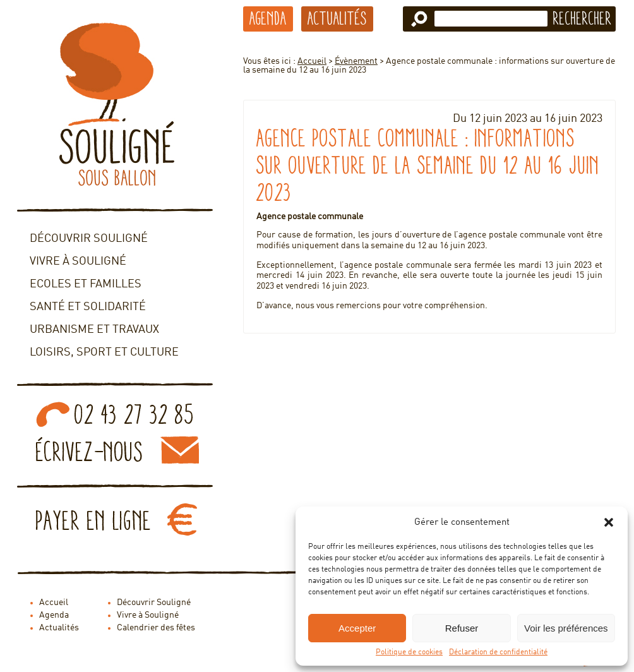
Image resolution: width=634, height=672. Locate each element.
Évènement (356, 61)
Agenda (268, 18)
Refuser (462, 628)
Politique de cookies (409, 652)
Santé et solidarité (88, 307)
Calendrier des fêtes (156, 628)
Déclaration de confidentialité (498, 652)
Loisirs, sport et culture (104, 352)
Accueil (312, 61)
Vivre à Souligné (78, 261)
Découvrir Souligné (89, 239)
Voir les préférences (566, 628)
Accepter (357, 628)
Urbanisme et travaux (94, 330)
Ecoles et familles (86, 284)
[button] (609, 522)
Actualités (337, 18)
